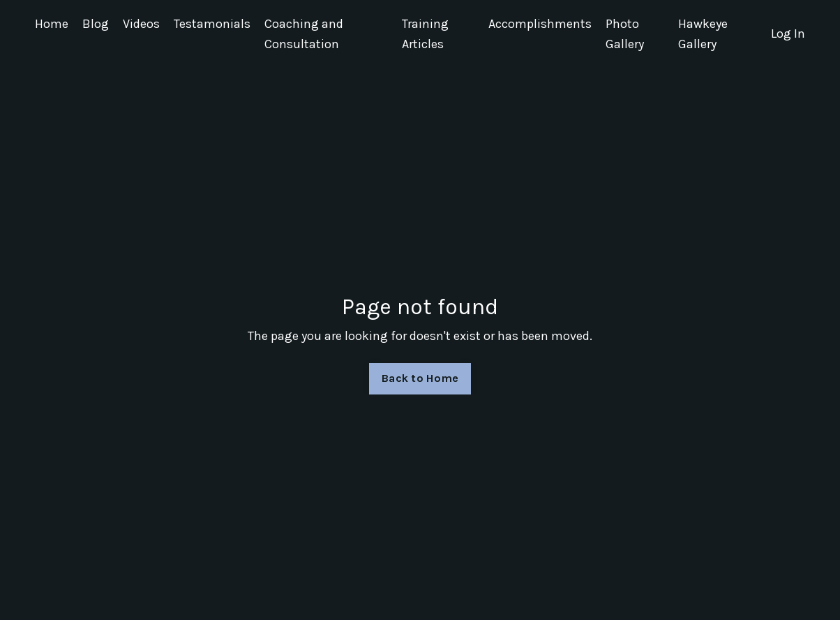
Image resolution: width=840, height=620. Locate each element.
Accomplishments (540, 24)
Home (52, 24)
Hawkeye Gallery (703, 34)
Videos (141, 24)
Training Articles (425, 34)
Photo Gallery (625, 34)
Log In (788, 34)
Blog (96, 24)
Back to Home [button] (420, 378)
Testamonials (212, 24)
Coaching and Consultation (304, 34)
